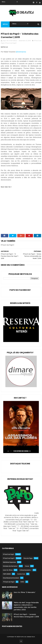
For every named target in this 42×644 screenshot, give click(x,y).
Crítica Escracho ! (26, 570)
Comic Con (21, 574)
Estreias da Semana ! (10, 566)
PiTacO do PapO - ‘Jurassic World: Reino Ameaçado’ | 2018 (26, 616)
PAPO (22, 582)
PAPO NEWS (7, 574)
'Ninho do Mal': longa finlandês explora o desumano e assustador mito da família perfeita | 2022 (26, 606)
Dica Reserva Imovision (11, 578)
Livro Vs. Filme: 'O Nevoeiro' (25, 592)
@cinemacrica (21, 52)
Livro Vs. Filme (8, 570)
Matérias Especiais (10, 562)
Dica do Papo (28, 558)
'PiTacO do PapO (9, 582)
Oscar (27, 566)
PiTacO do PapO (9, 554)
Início (5, 24)
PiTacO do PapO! (11, 43)
